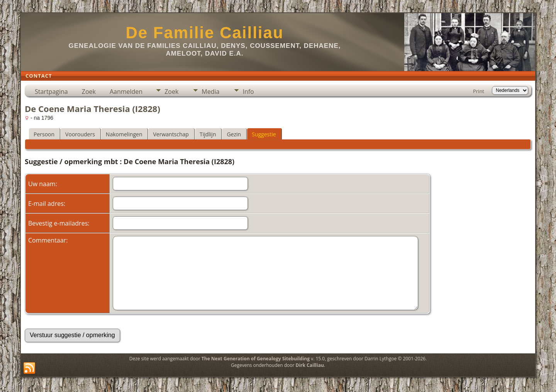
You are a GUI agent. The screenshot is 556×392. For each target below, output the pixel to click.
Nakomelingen (124, 134)
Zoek (89, 92)
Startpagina (51, 92)
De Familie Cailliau (204, 33)
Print (479, 91)
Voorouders (80, 134)
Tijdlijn (208, 134)
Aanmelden (126, 92)
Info (248, 92)
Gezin (234, 134)
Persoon (44, 134)
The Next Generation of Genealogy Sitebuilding (256, 359)
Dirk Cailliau (310, 365)
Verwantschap (171, 134)
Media (210, 92)
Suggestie (264, 134)
